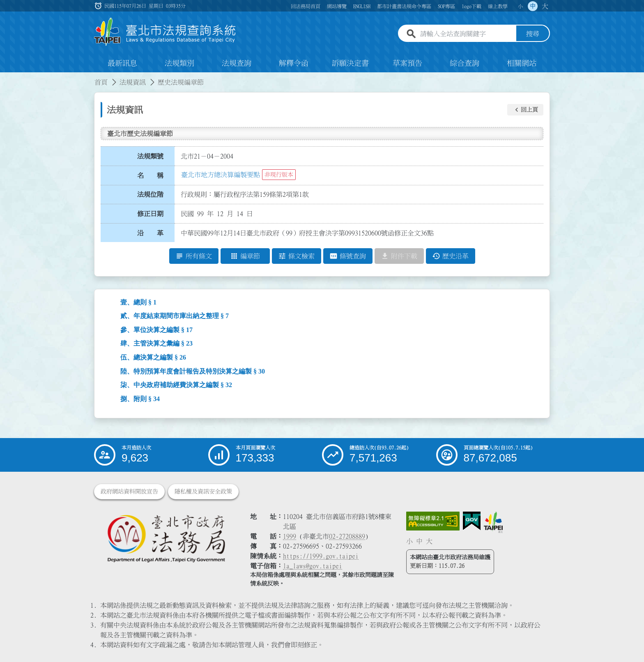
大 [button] (545, 6)
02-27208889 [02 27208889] (347, 536)
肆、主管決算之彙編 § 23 (156, 343)
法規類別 (179, 63)
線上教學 (498, 6)
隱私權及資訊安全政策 (203, 491)
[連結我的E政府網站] (472, 521)
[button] (525, 110)
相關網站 (522, 63)
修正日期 (150, 214)
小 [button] (520, 6)
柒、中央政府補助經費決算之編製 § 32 (176, 385)
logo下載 (471, 6)
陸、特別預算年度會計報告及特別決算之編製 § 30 (193, 371)
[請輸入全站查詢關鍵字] (467, 34)
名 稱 (150, 175)
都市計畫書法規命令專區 (404, 6)
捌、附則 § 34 (140, 399)
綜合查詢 (465, 63)
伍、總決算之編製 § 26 (153, 357)
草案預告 (407, 63)
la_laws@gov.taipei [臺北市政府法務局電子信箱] (313, 566)
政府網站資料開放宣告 (129, 491)
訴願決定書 (350, 63)
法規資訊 (133, 82)
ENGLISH (362, 6)
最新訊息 (122, 63)
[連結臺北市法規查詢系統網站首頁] (165, 32)
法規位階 (150, 194)
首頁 (101, 82)
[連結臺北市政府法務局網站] (166, 538)
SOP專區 (446, 6)
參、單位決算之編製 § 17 (156, 330)
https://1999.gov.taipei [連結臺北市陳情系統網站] (321, 556)
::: (5, 77)
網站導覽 (337, 6)
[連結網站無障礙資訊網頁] (433, 521)
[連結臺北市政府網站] (493, 522)
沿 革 (150, 233)
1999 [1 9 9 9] (290, 536)
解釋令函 (294, 63)
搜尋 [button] (533, 34)
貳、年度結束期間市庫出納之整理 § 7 (175, 316)
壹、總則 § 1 (138, 302)
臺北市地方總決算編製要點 (221, 175)
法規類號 (150, 156)
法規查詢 (237, 63)
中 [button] (533, 6)
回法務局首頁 (306, 6)
